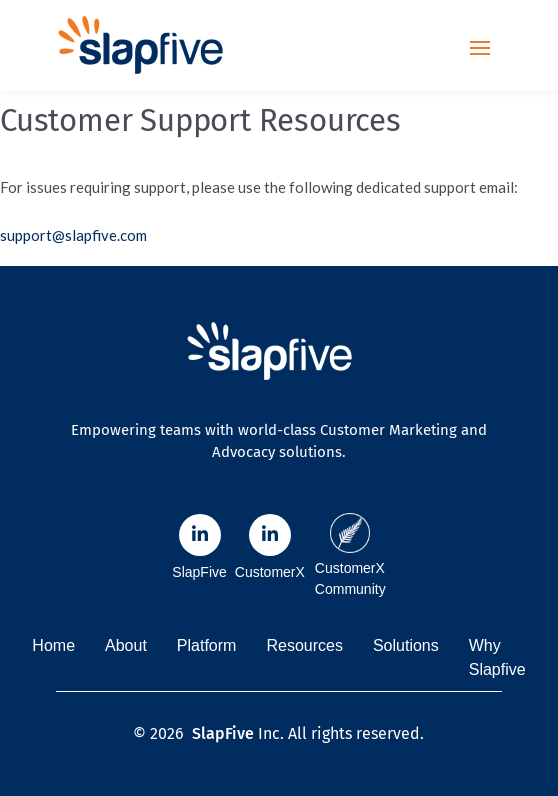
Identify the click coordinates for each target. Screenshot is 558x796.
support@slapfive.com (73, 235)
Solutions (406, 645)
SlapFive (223, 733)
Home (53, 645)
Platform (207, 645)
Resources (304, 645)
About (126, 645)
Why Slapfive (497, 657)
